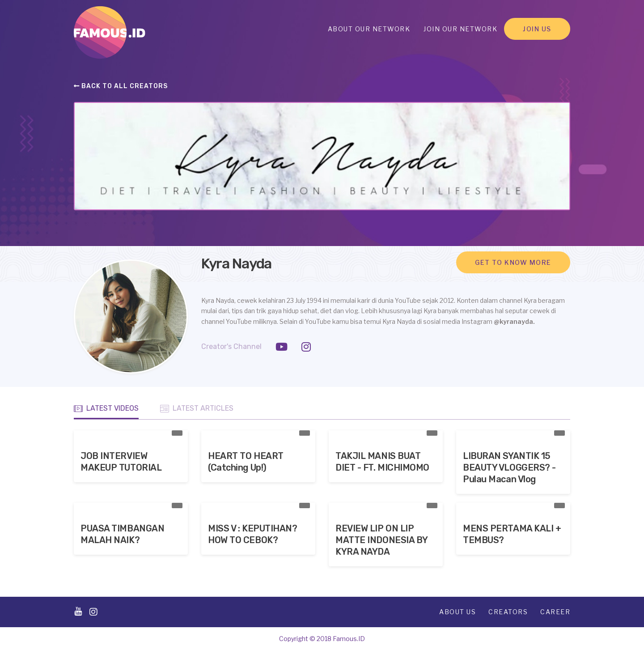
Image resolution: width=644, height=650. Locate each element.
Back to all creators (121, 86)
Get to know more (513, 262)
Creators (508, 612)
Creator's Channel (231, 346)
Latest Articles (197, 408)
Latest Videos (106, 408)
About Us (458, 612)
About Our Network (369, 29)
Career (555, 612)
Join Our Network (460, 29)
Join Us (537, 29)
